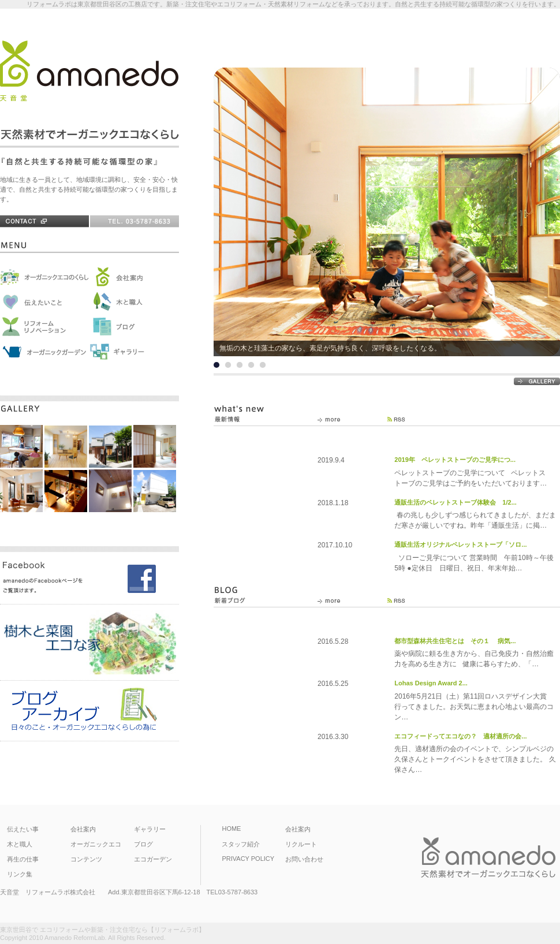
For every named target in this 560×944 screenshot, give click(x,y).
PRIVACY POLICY (248, 859)
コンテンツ (86, 859)
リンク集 (20, 874)
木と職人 (20, 844)
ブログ (143, 844)
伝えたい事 (23, 829)
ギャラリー (150, 829)
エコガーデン (153, 859)
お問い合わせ (304, 859)
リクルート (301, 844)
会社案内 (83, 829)
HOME (231, 829)
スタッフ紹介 (241, 844)
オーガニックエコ (96, 844)
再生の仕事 (23, 859)
